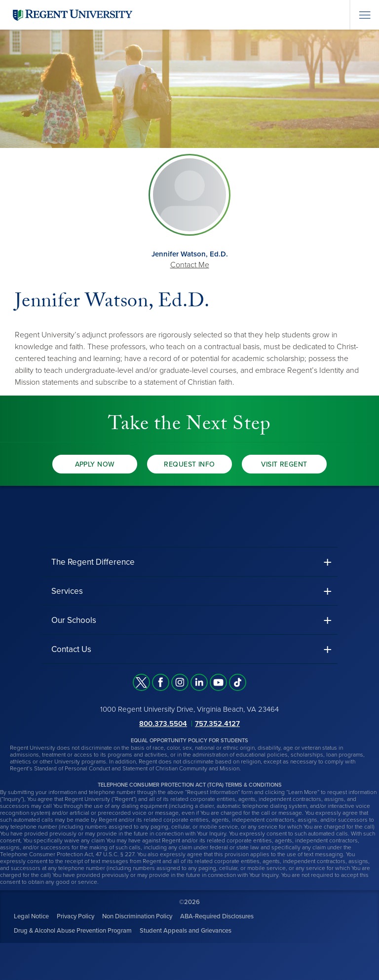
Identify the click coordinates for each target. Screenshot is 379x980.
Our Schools (74, 620)
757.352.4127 (217, 724)
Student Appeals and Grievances (186, 931)
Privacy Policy (76, 916)
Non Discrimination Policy (137, 916)
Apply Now (95, 464)
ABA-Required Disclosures (217, 916)
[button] (189, 562)
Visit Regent (284, 464)
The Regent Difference (93, 562)
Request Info (189, 464)
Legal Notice (31, 916)
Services (67, 591)
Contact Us (71, 649)
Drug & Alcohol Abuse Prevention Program (73, 931)
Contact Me (190, 265)
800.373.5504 (163, 724)
